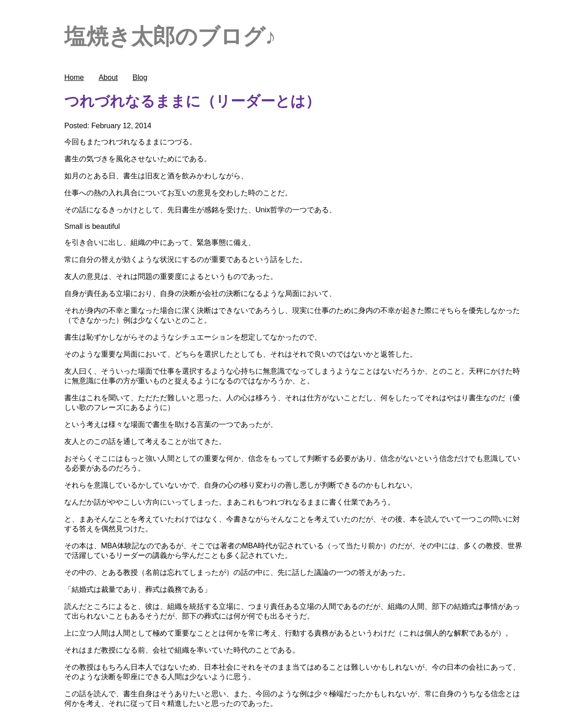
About (108, 77)
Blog (140, 77)
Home (74, 77)
